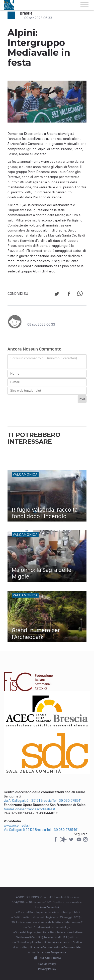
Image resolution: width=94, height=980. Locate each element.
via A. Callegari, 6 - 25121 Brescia (28, 801)
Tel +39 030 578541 (67, 801)
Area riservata (47, 958)
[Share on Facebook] (69, 295)
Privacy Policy (47, 969)
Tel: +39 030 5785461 (63, 830)
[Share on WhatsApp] (81, 295)
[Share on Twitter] (57, 295)
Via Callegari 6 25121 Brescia (25, 830)
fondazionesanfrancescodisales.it (29, 809)
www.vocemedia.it (17, 825)
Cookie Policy (47, 964)
